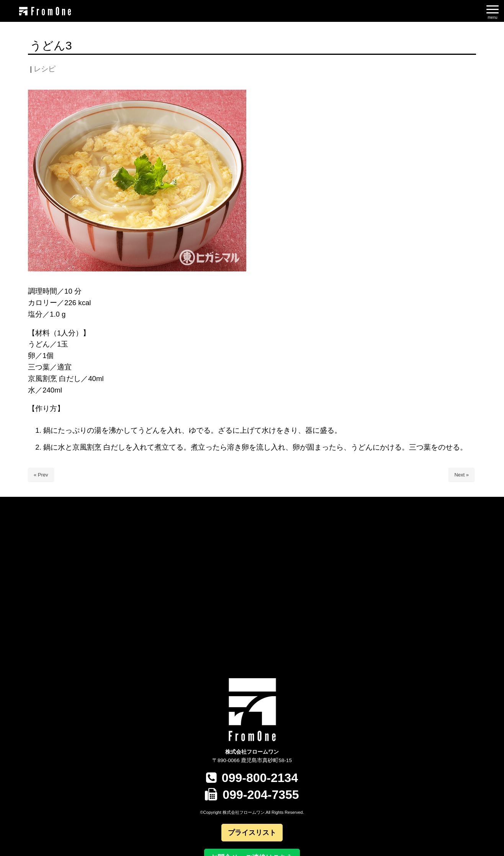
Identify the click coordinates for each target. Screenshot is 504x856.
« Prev (41, 475)
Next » (461, 475)
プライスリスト (252, 833)
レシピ (45, 69)
